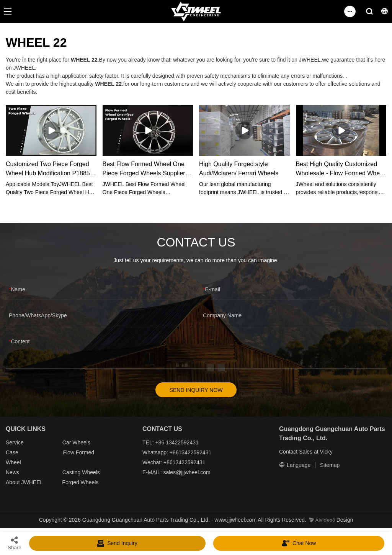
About (13, 483)
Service (15, 443)
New (11, 473)
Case (12, 453)
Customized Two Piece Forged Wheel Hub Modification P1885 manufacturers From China (48, 169)
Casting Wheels (81, 473)
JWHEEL (32, 483)
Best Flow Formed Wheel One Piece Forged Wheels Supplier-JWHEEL (145, 169)
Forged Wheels (80, 483)
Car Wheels (76, 443)
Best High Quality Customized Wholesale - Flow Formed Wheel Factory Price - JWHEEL (340, 169)
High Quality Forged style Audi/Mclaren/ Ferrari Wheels (239, 169)
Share (15, 543)
